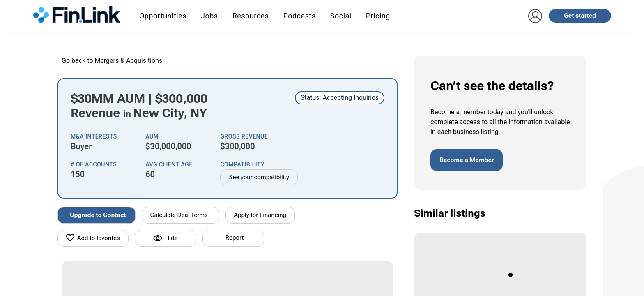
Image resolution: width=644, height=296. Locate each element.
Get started (580, 16)
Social (341, 16)
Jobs (209, 16)
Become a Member (467, 160)
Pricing (378, 16)
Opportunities (163, 16)
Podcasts (299, 16)
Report (235, 238)
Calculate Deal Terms (179, 215)
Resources (251, 16)
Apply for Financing (260, 215)
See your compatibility (259, 177)
